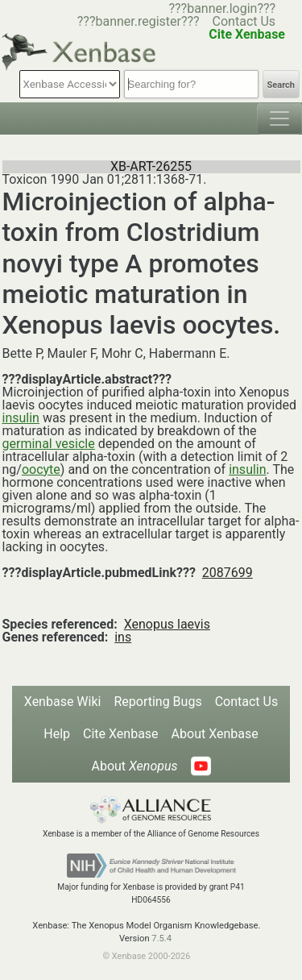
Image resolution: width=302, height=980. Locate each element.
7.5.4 (161, 938)
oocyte (41, 469)
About (134, 766)
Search (281, 85)
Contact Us (244, 21)
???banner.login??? (222, 8)
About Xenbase (215, 734)
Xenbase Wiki (63, 702)
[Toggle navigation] (279, 118)
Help (57, 734)
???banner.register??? (139, 21)
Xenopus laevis (167, 624)
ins (123, 637)
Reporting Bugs (157, 702)
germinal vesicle (49, 444)
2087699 (228, 573)
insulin (21, 418)
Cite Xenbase (121, 734)
